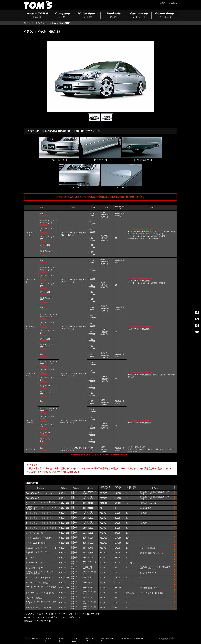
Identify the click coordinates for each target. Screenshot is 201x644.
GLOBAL (173, 3)
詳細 (174, 493)
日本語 (162, 3)
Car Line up (139, 15)
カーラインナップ (39, 23)
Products (113, 15)
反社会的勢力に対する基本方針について (136, 638)
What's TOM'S (37, 15)
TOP (26, 23)
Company (62, 15)
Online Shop (164, 15)
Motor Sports (88, 15)
